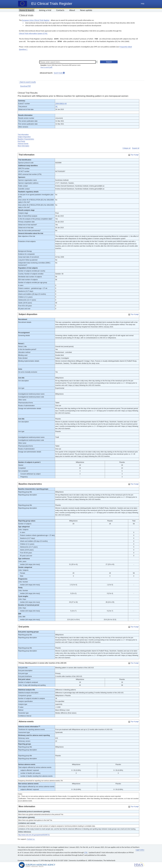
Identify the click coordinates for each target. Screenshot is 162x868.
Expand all (136, 148)
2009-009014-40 (61, 104)
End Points (21, 141)
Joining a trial (45, 10)
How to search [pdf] (46, 67)
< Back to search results (27, 82)
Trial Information (23, 135)
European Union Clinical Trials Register (36, 20)
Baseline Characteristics (26, 139)
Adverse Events (23, 144)
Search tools (58, 73)
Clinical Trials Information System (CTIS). (33, 34)
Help (143, 4)
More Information (23, 146)
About (72, 10)
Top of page (135, 155)
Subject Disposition (24, 137)
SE (57, 107)
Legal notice (140, 850)
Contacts (60, 10)
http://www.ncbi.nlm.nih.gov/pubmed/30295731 (34, 835)
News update (86, 10)
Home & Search (27, 10)
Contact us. (31, 839)
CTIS (86, 853)
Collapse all (127, 148)
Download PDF (26, 86)
